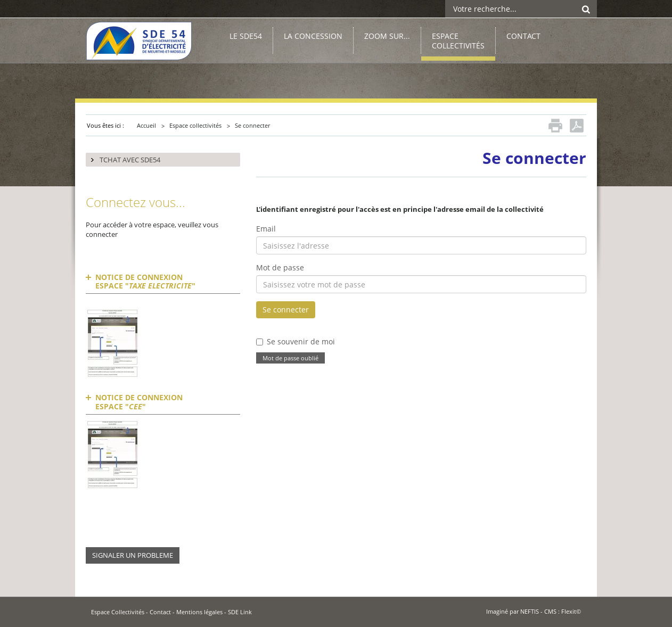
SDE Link (240, 612)
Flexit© (571, 611)
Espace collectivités (195, 125)
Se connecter (252, 125)
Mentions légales (199, 612)
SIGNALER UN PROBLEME (133, 555)
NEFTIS (530, 611)
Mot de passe (280, 267)
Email (266, 229)
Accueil (146, 125)
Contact (160, 612)
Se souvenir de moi (301, 341)
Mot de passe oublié (290, 358)
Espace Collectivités (118, 612)
